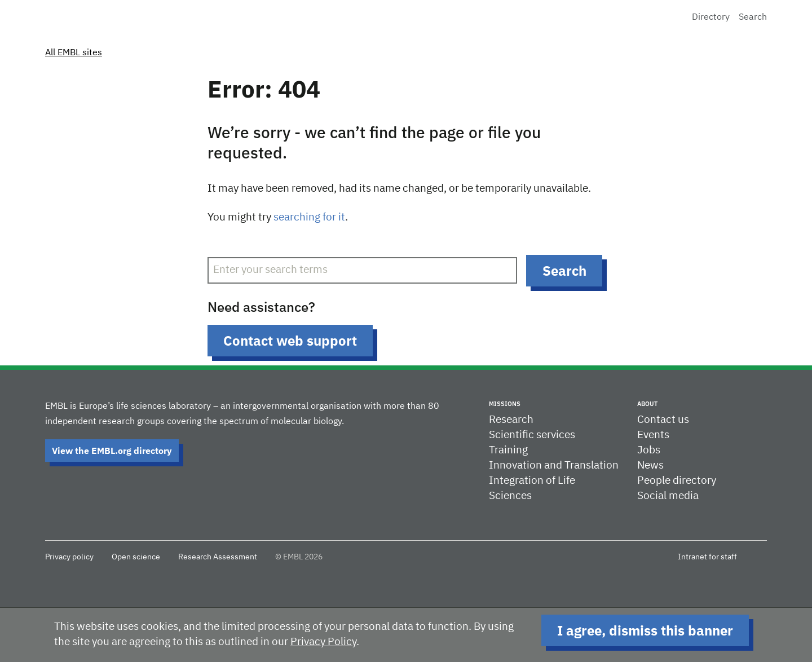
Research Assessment (218, 557)
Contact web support (290, 341)
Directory (711, 17)
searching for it (309, 217)
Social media (668, 496)
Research (511, 420)
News (650, 465)
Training (508, 450)
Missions (505, 404)
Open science (136, 557)
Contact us (663, 420)
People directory (677, 481)
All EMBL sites (74, 53)
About (647, 404)
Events (653, 435)
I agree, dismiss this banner (645, 630)
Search (753, 17)
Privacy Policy (323, 642)
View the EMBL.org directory (112, 451)
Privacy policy (69, 557)
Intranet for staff (707, 557)
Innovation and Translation (554, 465)
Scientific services (532, 435)
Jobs (649, 450)
